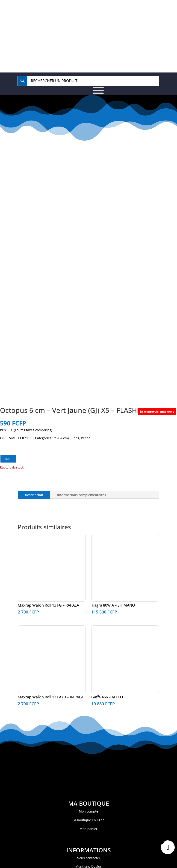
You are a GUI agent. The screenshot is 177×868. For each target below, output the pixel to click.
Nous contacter (88, 858)
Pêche (86, 438)
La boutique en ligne (88, 820)
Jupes (75, 438)
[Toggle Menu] (98, 90)
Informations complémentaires (82, 495)
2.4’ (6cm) (61, 438)
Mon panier (88, 829)
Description (34, 495)
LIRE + (8, 459)
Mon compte (88, 811)
